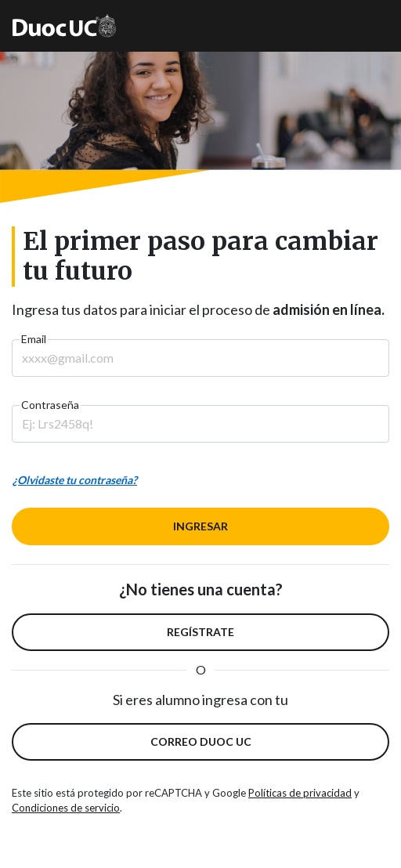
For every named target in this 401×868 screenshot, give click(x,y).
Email (34, 339)
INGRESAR (200, 526)
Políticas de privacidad (300, 793)
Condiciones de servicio (66, 808)
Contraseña (50, 405)
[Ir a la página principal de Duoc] (64, 26)
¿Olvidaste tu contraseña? (75, 480)
